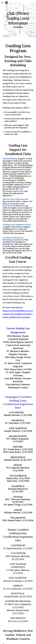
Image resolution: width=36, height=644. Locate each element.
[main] (18, 19)
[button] (2, 3)
